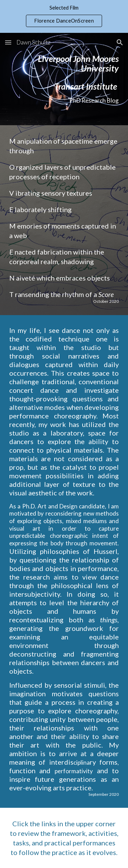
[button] (8, 42)
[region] (64, 16)
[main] (64, 79)
